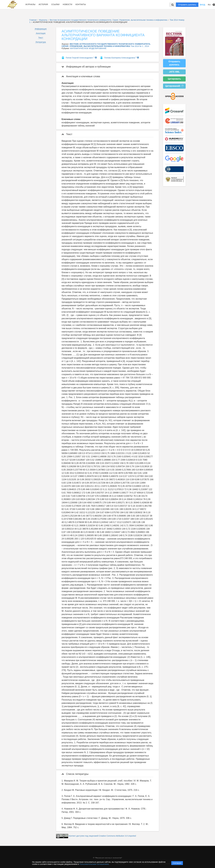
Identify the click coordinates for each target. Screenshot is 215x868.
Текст (41, 38)
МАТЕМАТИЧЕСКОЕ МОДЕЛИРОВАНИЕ (88, 48)
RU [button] (209, 5)
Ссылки (55, 4)
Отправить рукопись (187, 5)
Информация (41, 29)
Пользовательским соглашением (94, 864)
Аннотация (41, 33)
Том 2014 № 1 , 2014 (140, 46)
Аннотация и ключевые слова (81, 76)
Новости (68, 4)
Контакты (81, 4)
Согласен (177, 863)
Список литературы (75, 774)
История (43, 4)
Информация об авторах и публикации (86, 67)
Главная (33, 20)
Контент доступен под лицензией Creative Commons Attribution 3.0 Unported (102, 836)
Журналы (30, 4)
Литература (41, 42)
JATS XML (174, 72)
